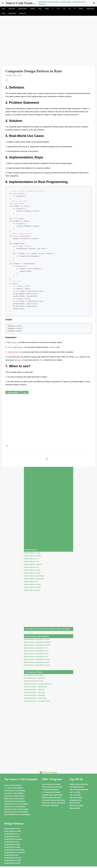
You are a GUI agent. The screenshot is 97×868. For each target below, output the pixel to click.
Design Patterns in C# (31, 562)
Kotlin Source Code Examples (14, 799)
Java (3, 9)
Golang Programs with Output (52, 795)
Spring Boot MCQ (76, 800)
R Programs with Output (50, 806)
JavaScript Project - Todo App (34, 690)
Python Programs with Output (52, 787)
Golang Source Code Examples (15, 801)
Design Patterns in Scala (32, 584)
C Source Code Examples (13, 785)
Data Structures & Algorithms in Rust (37, 659)
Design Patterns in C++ (32, 559)
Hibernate (42, 4)
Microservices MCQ (76, 806)
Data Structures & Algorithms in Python (37, 642)
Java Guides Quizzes (77, 787)
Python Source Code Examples (15, 791)
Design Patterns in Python (33, 564)
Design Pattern (11, 75)
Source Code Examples (22, 3)
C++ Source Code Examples (14, 788)
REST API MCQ (75, 803)
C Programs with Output (50, 790)
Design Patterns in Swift (32, 587)
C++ (58, 9)
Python (33, 9)
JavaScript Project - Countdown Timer (37, 701)
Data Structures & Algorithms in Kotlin (37, 645)
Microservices (54, 2)
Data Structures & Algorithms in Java (37, 639)
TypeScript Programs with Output (54, 803)
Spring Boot (22, 9)
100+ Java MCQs (75, 795)
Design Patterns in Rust (32, 590)
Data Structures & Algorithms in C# (36, 657)
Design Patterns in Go (31, 567)
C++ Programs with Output (51, 792)
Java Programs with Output (51, 784)
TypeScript (12, 13)
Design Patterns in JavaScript (34, 576)
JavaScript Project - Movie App (34, 695)
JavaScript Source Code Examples (16, 812)
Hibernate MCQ (75, 808)
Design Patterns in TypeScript (34, 579)
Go (70, 9)
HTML (81, 9)
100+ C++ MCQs (75, 792)
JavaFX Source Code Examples (15, 807)
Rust (20, 75)
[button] (7, 81)
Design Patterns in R (31, 582)
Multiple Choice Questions (79, 784)
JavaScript (90, 9)
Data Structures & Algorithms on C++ (37, 651)
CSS (3, 13)
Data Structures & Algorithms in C (36, 648)
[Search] (94, 3)
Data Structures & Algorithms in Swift (37, 662)
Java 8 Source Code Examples (14, 796)
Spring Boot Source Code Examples (16, 809)
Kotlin (47, 9)
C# (64, 9)
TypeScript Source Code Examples (16, 804)
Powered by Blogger (49, 772)
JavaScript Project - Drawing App (35, 698)
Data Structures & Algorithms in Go (36, 654)
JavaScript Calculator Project (34, 681)
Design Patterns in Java (32, 553)
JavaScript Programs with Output (53, 800)
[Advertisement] (48, 51)
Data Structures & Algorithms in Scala (37, 665)
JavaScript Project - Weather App (35, 687)
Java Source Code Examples (14, 793)
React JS (23, 13)
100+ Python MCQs (76, 798)
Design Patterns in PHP (32, 570)
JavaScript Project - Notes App (34, 692)
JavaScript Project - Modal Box (34, 678)
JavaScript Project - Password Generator (38, 684)
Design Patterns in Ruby (32, 573)
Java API (12, 9)
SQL (40, 9)
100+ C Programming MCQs (79, 790)
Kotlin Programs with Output (52, 798)
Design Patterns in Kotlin (32, 556)
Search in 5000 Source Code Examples (17, 815)
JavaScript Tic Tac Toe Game (34, 675)
